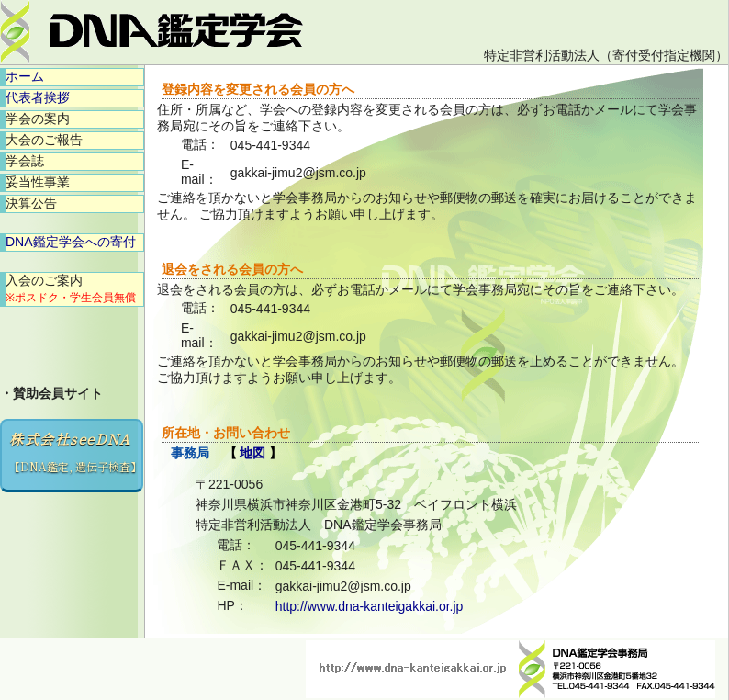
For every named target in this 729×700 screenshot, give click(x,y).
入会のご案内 (71, 288)
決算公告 (31, 203)
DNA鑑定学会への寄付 (71, 242)
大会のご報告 (44, 140)
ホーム (25, 76)
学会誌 (25, 161)
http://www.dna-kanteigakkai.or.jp (370, 606)
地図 (252, 453)
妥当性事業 (38, 182)
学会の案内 (38, 119)
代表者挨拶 (38, 97)
